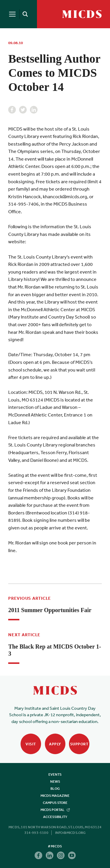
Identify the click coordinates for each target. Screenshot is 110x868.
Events (55, 774)
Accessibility (55, 817)
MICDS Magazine (55, 796)
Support (79, 744)
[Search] (24, 14)
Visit (31, 744)
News (55, 782)
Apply (55, 744)
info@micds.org (71, 833)
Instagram (61, 855)
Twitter (23, 110)
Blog (55, 789)
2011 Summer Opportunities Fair (50, 610)
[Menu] (12, 14)
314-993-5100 (36, 833)
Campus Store (55, 803)
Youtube (72, 855)
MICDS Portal (55, 810)
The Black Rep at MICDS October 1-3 (55, 650)
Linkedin (34, 110)
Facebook (12, 110)
